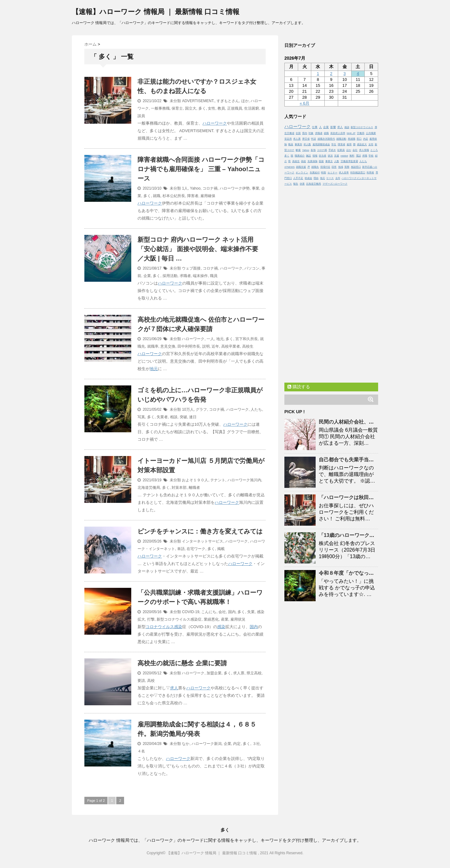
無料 (352, 156)
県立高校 (254, 673)
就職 (157, 196)
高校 (151, 681)
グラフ (201, 409)
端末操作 (200, 276)
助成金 (308, 178)
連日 (193, 417)
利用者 (370, 173)
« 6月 (305, 103)
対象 (311, 133)
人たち (256, 409)
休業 (302, 184)
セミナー (332, 173)
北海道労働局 (149, 488)
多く (202, 108)
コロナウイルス (160, 627)
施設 (308, 156)
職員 (214, 276)
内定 (237, 744)
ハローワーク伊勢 (235, 188)
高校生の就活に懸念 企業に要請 (182, 663)
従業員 (341, 150)
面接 (321, 161)
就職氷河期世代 (326, 139)
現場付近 (325, 167)
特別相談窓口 (358, 173)
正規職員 (235, 108)
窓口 (359, 139)
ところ (374, 150)
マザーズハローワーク (335, 184)
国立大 (191, 108)
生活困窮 (252, 108)
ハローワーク (215, 123)
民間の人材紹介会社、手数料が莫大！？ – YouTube (377, 422)
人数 (337, 161)
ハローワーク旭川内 (244, 480)
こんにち (209, 612)
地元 (220, 339)
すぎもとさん (228, 101)
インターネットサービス (202, 541)
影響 (333, 127)
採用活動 (170, 276)
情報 (315, 156)
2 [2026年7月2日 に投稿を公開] (331, 74)
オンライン (302, 173)
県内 (305, 133)
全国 (298, 133)
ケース (330, 178)
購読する (299, 387)
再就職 (352, 139)
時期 (323, 173)
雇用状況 (238, 619)
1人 (185, 188)
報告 (296, 184)
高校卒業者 (231, 346)
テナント (218, 480)
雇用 (349, 144)
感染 (178, 627)
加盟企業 (214, 673)
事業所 (298, 144)
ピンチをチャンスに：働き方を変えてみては (200, 531)
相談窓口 (356, 167)
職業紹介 (300, 156)
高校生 (248, 346)
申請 (313, 139)
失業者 (162, 417)
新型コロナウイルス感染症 (179, 619)
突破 (183, 417)
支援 (337, 156)
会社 (222, 612)
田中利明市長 (189, 346)
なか (186, 744)
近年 (215, 346)
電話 (358, 156)
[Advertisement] (331, 283)
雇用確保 (208, 196)
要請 (141, 681)
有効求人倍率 (338, 133)
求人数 (307, 144)
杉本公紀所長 (174, 196)
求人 (174, 688)
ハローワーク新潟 (207, 744)
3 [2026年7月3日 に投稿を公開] (345, 74)
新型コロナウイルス (362, 127)
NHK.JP (351, 133)
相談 (174, 417)
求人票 (239, 673)
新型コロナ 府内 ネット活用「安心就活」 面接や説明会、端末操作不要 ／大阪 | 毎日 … (198, 249)
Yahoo (195, 188)
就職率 (153, 346)
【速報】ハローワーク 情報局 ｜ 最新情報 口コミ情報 (156, 12)
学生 (334, 144)
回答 (334, 167)
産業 (225, 619)
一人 (210, 339)
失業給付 (315, 173)
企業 (147, 276)
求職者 (185, 276)
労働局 (361, 133)
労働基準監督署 (349, 161)
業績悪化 (211, 619)
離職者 (194, 488)
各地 (313, 150)
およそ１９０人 (195, 480)
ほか (245, 101)
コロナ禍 (210, 188)
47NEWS (290, 167)
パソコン (252, 268)
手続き (332, 150)
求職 (365, 156)
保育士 (177, 108)
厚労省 (306, 139)
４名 (141, 751)
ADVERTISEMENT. (198, 101)
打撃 (151, 619)
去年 (338, 178)
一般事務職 (160, 108)
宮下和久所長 (247, 339)
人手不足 (298, 178)
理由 (316, 178)
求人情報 (364, 150)
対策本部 (179, 488)
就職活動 (341, 139)
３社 (256, 744)
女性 (212, 108)
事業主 (329, 161)
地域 (341, 167)
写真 (141, 417)
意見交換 (168, 346)
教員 (221, 108)
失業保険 (312, 161)
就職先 (315, 167)
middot (344, 156)
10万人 (188, 409)
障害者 (193, 196)
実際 (347, 167)
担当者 (322, 156)
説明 (206, 346)
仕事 (315, 127)
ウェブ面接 (191, 268)
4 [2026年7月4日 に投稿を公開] (358, 74)
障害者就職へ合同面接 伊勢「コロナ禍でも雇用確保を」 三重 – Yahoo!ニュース (201, 169)
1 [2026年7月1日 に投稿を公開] (318, 74)
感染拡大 (362, 144)
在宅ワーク (196, 549)
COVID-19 (190, 612)
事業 (256, 188)
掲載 (221, 549)
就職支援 (301, 167)
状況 (330, 156)
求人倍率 (344, 173)
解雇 (298, 150)
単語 (181, 549)
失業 (251, 612)
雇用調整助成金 (321, 144)
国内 (232, 612)
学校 (371, 156)
